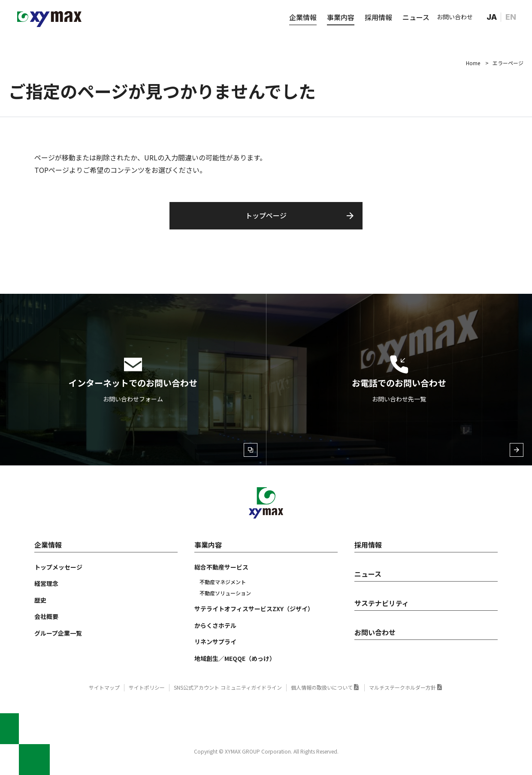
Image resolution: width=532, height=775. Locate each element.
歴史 (40, 600)
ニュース (416, 17)
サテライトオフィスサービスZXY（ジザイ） (254, 609)
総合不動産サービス (221, 567)
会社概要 (46, 616)
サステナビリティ (382, 603)
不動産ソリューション (225, 593)
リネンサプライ (215, 642)
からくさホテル (215, 625)
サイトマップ (104, 687)
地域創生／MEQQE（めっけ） (235, 658)
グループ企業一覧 (58, 633)
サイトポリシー (147, 687)
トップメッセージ (58, 567)
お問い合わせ (455, 17)
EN (511, 17)
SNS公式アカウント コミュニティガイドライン (228, 687)
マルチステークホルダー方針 (402, 687)
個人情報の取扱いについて (322, 687)
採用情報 (378, 17)
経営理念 (46, 583)
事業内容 (341, 17)
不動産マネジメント (223, 582)
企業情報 (303, 17)
